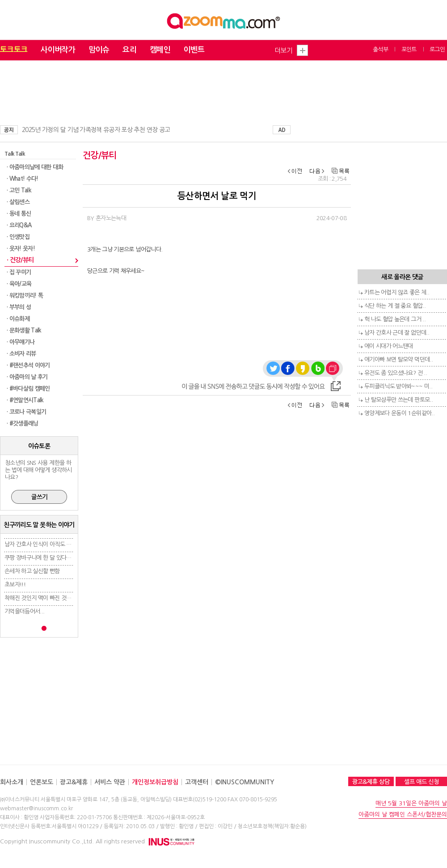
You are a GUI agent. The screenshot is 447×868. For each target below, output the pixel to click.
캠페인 (160, 50)
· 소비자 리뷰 (21, 354)
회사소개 (12, 782)
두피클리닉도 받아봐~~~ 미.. (398, 386)
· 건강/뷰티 (20, 260)
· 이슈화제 (18, 319)
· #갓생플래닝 (23, 423)
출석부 (380, 49)
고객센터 (197, 782)
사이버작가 (58, 50)
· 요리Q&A (19, 225)
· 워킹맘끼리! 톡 (25, 296)
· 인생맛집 (18, 237)
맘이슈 (99, 50)
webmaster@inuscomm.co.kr (36, 808)
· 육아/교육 (19, 284)
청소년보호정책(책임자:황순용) (272, 826)
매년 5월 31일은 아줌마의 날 (411, 803)
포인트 (409, 49)
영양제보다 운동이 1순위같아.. (399, 413)
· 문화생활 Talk (24, 330)
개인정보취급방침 (155, 782)
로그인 (437, 49)
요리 (129, 50)
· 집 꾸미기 (19, 272)
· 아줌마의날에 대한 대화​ (35, 167)
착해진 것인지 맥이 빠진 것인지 (40, 598)
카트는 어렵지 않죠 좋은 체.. (397, 292)
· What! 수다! (23, 179)
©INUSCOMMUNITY (245, 782)
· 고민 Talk (19, 190)
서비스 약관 (110, 782)
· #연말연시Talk (25, 400)
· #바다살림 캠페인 (28, 389)
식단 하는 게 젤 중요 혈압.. (395, 306)
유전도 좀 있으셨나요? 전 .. (396, 373)
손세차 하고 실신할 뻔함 (32, 571)
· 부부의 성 (19, 307)
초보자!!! (15, 585)
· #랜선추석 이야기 (28, 365)
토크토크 (14, 50)
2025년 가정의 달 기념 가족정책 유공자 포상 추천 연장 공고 (96, 130)
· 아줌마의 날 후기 (27, 377)
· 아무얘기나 (21, 342)
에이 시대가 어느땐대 (389, 346)
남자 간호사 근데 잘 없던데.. (397, 333)
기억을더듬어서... (25, 611)
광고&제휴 (74, 782)
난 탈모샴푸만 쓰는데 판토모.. (399, 400)
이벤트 (194, 50)
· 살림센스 (18, 202)
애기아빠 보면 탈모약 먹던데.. (399, 360)
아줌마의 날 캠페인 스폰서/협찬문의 (403, 815)
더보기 (283, 50)
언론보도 (42, 782)
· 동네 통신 (19, 214)
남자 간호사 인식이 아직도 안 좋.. (43, 544)
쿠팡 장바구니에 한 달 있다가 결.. (43, 558)
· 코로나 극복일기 (27, 412)
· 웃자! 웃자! (21, 249)
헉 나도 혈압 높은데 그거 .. (395, 319)
